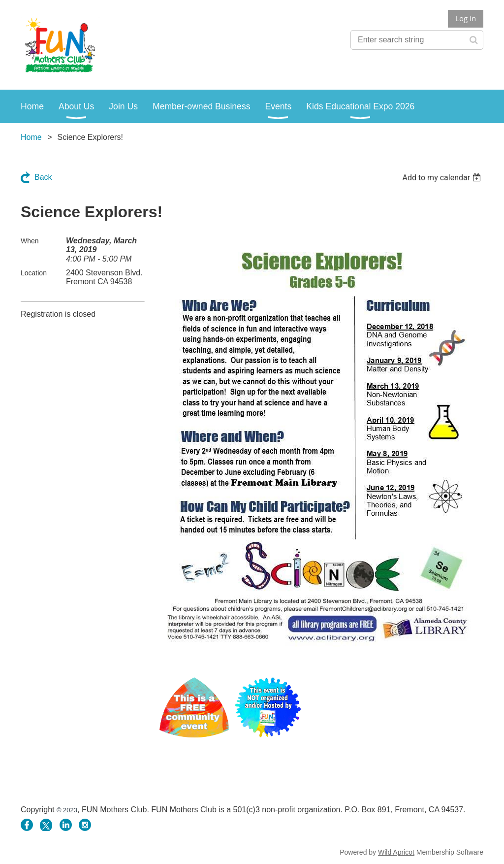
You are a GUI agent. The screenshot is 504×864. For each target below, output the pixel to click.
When (30, 241)
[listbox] (443, 178)
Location (34, 273)
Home (31, 137)
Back (43, 177)
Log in (466, 18)
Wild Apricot (396, 852)
